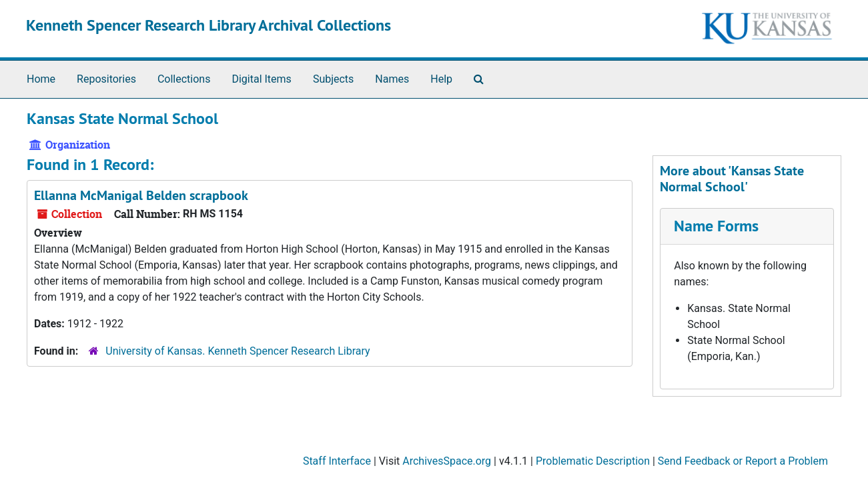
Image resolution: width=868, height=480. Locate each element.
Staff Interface (337, 461)
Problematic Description (593, 461)
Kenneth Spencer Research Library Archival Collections (208, 25)
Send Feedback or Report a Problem (743, 461)
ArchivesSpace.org (447, 461)
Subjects (333, 79)
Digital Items (261, 79)
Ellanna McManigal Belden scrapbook (141, 195)
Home (41, 79)
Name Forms (716, 226)
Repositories (106, 79)
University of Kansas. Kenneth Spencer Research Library (238, 351)
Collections (184, 79)
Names (392, 79)
